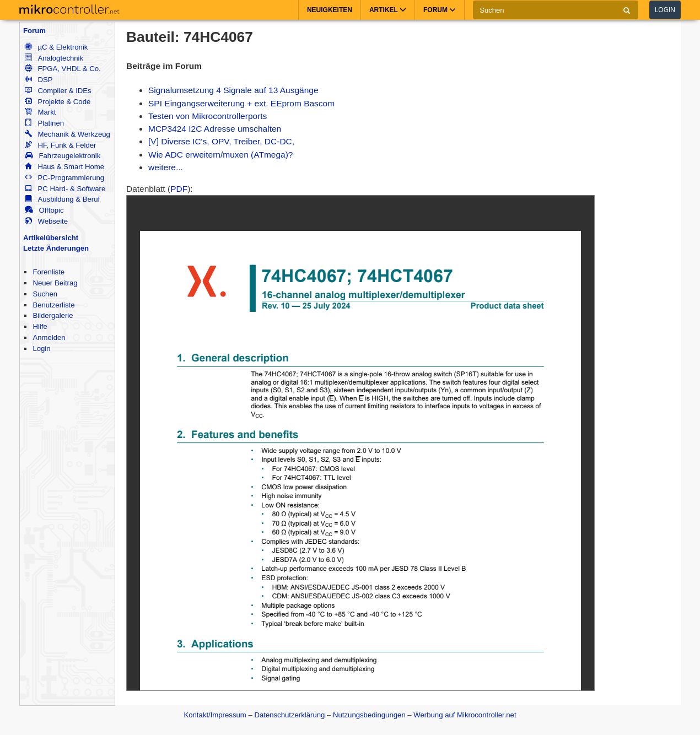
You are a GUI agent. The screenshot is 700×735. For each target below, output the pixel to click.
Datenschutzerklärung (289, 715)
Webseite (46, 221)
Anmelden (49, 337)
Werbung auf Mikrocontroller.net (465, 715)
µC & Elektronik (56, 47)
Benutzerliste (53, 305)
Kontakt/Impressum (215, 715)
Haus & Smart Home (64, 167)
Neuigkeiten (330, 10)
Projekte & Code (58, 102)
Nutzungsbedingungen (369, 715)
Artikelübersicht (51, 238)
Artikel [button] (388, 10)
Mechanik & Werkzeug (67, 134)
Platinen (44, 123)
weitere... (166, 167)
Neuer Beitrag (55, 283)
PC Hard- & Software (65, 189)
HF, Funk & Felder (60, 145)
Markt (40, 112)
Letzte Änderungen (56, 248)
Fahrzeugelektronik (63, 156)
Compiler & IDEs (58, 91)
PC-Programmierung (64, 178)
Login (665, 10)
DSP (39, 80)
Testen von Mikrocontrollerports (208, 116)
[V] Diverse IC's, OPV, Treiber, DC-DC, (221, 141)
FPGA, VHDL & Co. (63, 69)
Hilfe (40, 326)
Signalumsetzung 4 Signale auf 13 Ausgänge (233, 90)
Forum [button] (440, 10)
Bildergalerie (53, 315)
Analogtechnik (54, 58)
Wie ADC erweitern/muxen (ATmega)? (220, 155)
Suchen (45, 294)
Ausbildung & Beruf (62, 199)
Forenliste (49, 272)
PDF (179, 189)
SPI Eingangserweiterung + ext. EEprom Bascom (241, 103)
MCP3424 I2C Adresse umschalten (215, 129)
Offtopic (44, 210)
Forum (34, 31)
